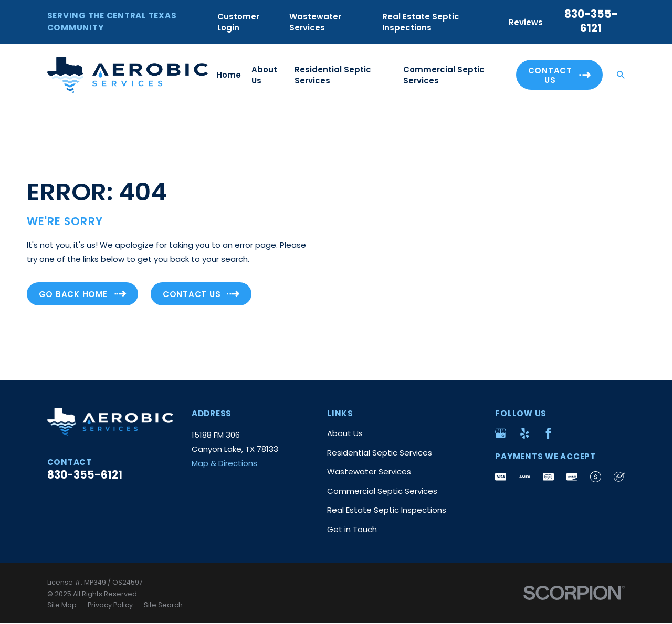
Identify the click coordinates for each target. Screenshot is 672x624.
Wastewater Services (315, 22)
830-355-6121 (591, 21)
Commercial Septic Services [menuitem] (444, 75)
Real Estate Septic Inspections (421, 22)
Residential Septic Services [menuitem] (333, 75)
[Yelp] (525, 433)
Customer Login (238, 22)
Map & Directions (224, 463)
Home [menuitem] (229, 75)
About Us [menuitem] (264, 75)
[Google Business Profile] (501, 433)
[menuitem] (62, 605)
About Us (345, 433)
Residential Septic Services (380, 453)
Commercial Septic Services (382, 491)
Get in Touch (352, 529)
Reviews (526, 22)
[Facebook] (548, 433)
